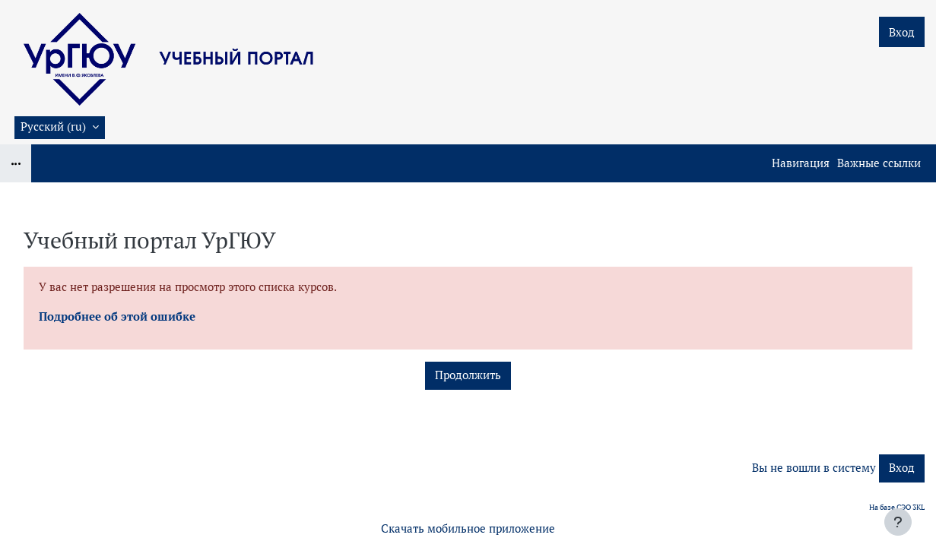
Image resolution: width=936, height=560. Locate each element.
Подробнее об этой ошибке (117, 316)
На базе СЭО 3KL (897, 507)
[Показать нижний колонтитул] (898, 522)
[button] (60, 128)
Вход (902, 32)
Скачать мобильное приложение (468, 528)
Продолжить (468, 375)
